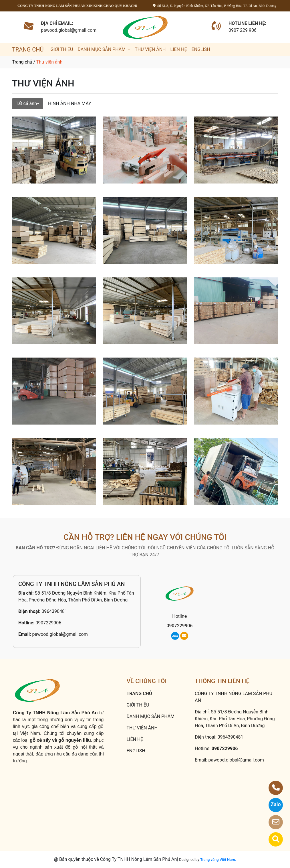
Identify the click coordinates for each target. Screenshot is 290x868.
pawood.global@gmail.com (60, 634)
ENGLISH (201, 49)
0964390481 (54, 611)
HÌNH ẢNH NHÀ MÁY (70, 103)
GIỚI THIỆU (62, 49)
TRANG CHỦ (28, 50)
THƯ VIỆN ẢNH (150, 49)
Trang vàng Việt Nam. (218, 860)
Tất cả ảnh (26, 103)
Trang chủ (22, 62)
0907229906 (48, 623)
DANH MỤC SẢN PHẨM (102, 49)
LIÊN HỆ (179, 49)
